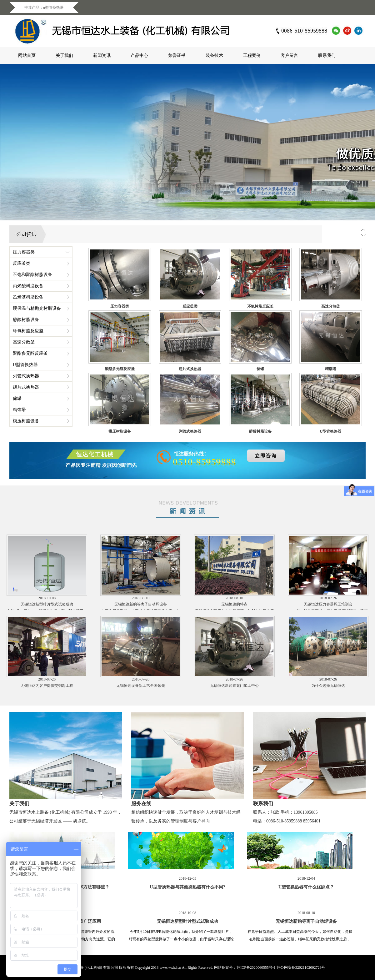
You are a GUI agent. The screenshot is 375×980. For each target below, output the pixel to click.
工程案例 (252, 55)
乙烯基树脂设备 (28, 297)
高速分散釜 (24, 342)
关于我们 (64, 55)
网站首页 (27, 55)
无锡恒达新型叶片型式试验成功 (47, 609)
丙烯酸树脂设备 (28, 286)
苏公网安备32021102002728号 (301, 967)
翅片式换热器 (26, 387)
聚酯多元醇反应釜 (30, 353)
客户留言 (289, 55)
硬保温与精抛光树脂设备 (37, 308)
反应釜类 (22, 263)
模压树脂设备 (26, 421)
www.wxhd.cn (170, 967)
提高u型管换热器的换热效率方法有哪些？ (47, 528)
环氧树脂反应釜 (28, 331)
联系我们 (327, 55)
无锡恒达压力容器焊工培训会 (328, 609)
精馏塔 (19, 410)
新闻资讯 (102, 55)
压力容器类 (24, 252)
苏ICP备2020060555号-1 (256, 967)
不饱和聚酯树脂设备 (32, 275)
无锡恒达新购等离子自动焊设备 (141, 609)
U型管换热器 (25, 365)
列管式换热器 (26, 376)
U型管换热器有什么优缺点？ (235, 528)
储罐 (17, 398)
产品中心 (139, 55)
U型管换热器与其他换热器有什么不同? (141, 528)
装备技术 (214, 55)
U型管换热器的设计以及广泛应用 (328, 528)
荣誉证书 (177, 55)
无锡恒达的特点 (234, 609)
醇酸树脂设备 (26, 320)
